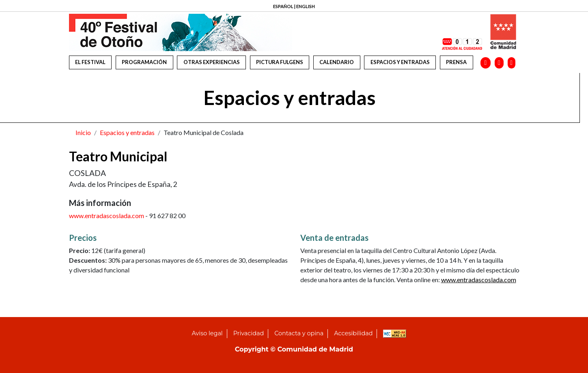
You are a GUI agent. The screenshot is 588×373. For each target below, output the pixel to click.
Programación (144, 62)
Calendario (337, 62)
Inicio (83, 132)
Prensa (456, 62)
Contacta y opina (299, 333)
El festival (90, 62)
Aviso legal (207, 333)
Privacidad (249, 333)
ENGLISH (306, 6)
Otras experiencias (212, 62)
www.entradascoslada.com (107, 215)
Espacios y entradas (400, 62)
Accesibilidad (353, 333)
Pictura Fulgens (280, 62)
